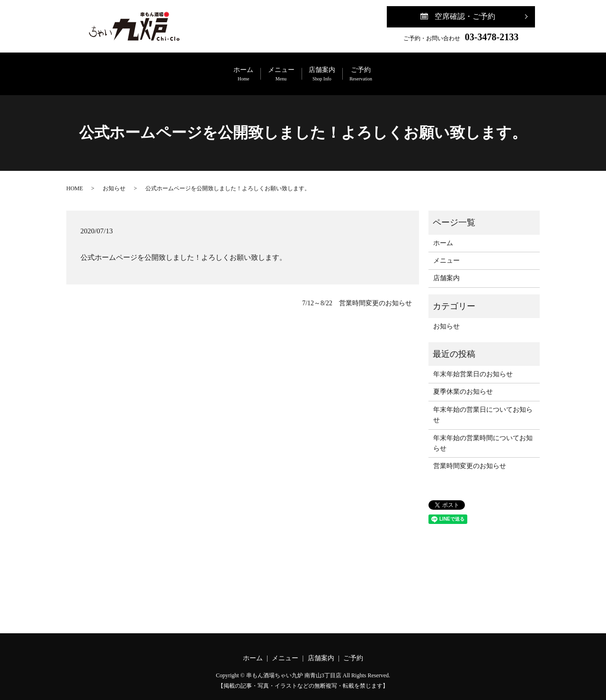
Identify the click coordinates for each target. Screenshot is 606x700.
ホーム (202, 69)
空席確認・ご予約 (465, 16)
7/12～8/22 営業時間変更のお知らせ (357, 293)
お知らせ (114, 178)
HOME (75, 178)
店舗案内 (336, 69)
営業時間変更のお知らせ (470, 456)
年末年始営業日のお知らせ (473, 364)
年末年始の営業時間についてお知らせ (483, 433)
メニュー (267, 69)
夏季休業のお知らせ (463, 382)
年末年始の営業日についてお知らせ (483, 405)
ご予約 (403, 69)
